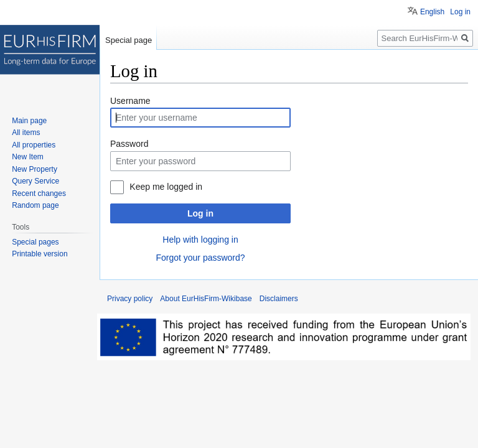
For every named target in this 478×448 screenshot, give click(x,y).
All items (26, 133)
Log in (200, 213)
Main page (29, 121)
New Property (35, 169)
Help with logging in (200, 240)
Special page (129, 40)
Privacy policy (130, 299)
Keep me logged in (166, 187)
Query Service (35, 181)
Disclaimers (279, 299)
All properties (34, 145)
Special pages (35, 242)
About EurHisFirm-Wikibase (206, 299)
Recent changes (39, 194)
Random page (35, 205)
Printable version (40, 254)
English (432, 12)
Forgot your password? (200, 258)
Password (129, 144)
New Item (28, 157)
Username (130, 101)
